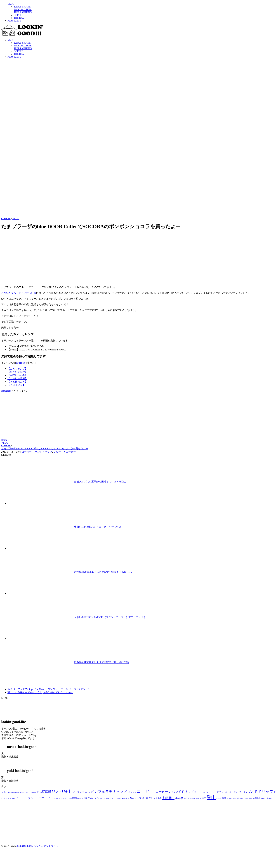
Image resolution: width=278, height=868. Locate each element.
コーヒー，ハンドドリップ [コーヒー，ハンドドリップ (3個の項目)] (206, 792)
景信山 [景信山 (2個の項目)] (198, 798)
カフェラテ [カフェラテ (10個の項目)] (103, 792)
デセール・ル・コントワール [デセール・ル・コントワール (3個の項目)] (232, 792)
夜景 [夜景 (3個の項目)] (151, 798)
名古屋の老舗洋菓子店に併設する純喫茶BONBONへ (103, 572)
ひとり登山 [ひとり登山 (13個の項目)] (62, 791)
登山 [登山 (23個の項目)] (211, 797)
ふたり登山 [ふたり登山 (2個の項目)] (77, 792)
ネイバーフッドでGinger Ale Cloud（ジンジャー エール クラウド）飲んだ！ (49, 689)
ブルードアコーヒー (65, 452)
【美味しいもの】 (17, 375)
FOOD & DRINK (23, 9)
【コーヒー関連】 (17, 378)
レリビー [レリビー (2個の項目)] (57, 798)
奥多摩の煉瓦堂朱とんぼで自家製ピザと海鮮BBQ (101, 662)
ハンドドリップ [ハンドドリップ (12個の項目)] (260, 792)
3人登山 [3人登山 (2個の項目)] (4, 792)
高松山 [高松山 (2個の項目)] (269, 798)
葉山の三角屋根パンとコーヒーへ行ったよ (98, 527)
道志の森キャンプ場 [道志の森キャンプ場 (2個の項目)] (240, 798)
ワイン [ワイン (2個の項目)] (64, 798)
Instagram (6, 391)
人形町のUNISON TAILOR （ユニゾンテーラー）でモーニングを (110, 617)
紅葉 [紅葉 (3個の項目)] (224, 798)
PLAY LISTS (14, 21)
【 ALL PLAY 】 (16, 385)
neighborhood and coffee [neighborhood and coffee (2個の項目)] (16, 792)
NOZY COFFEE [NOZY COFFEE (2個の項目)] (31, 792)
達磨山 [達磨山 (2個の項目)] (251, 798)
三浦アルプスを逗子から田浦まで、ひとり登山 (100, 482)
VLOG (11, 4)
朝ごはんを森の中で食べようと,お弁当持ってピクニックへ (40, 692)
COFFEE (18, 15)
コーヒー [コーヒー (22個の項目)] (146, 791)
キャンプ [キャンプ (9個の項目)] (120, 792)
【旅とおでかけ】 (17, 372)
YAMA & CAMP (22, 7)
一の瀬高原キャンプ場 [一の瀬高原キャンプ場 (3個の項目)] (77, 798)
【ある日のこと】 (17, 382)
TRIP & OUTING (23, 12)
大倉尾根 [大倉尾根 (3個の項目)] (157, 798)
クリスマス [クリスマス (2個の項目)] (132, 792)
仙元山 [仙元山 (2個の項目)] (103, 798)
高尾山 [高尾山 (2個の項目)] (264, 798)
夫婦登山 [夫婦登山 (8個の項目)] (168, 798)
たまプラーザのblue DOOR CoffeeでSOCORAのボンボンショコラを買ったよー (45, 448)
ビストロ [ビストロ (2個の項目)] (11, 798)
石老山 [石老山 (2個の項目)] (219, 798)
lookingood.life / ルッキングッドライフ (37, 846)
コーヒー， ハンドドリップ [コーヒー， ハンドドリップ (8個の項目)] (175, 792)
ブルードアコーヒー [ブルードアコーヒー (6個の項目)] (40, 798)
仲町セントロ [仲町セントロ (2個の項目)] (111, 798)
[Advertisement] (139, 417)
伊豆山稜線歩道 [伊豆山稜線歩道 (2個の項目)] (123, 798)
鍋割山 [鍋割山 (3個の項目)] (257, 798)
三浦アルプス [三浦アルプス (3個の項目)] (94, 798)
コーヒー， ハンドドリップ (37, 452)
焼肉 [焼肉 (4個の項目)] (204, 798)
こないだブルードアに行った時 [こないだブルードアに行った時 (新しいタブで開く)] (19, 293)
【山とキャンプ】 (17, 369)
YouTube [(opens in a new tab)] (20, 363)
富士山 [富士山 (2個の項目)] (187, 798)
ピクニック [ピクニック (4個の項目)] (21, 798)
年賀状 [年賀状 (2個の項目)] (192, 798)
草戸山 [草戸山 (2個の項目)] (229, 798)
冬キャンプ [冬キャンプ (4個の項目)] (135, 798)
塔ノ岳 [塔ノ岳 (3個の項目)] (145, 798)
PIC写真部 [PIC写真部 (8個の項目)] (44, 792)
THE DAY (19, 18)
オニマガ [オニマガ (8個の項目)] (88, 792)
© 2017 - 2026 (8, 846)
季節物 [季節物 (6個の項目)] (179, 798)
